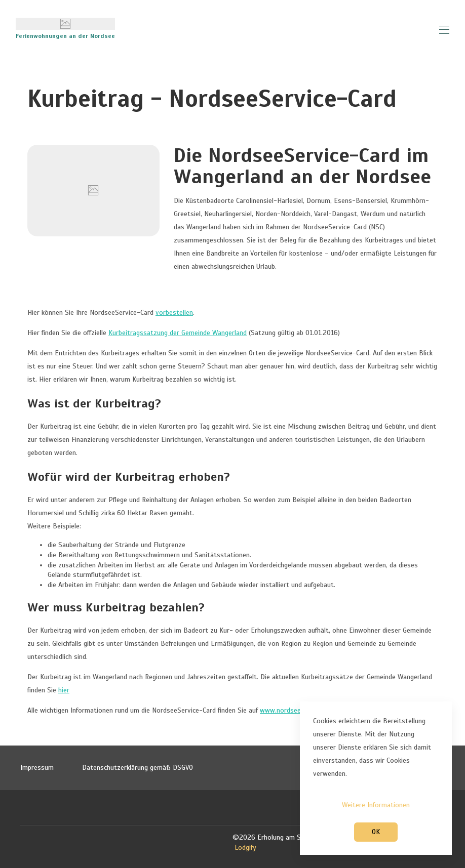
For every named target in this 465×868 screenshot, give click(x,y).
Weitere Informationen (376, 805)
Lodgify (245, 848)
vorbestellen (174, 313)
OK (376, 832)
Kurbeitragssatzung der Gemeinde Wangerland (178, 333)
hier (64, 690)
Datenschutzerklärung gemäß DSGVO (138, 768)
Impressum (37, 768)
